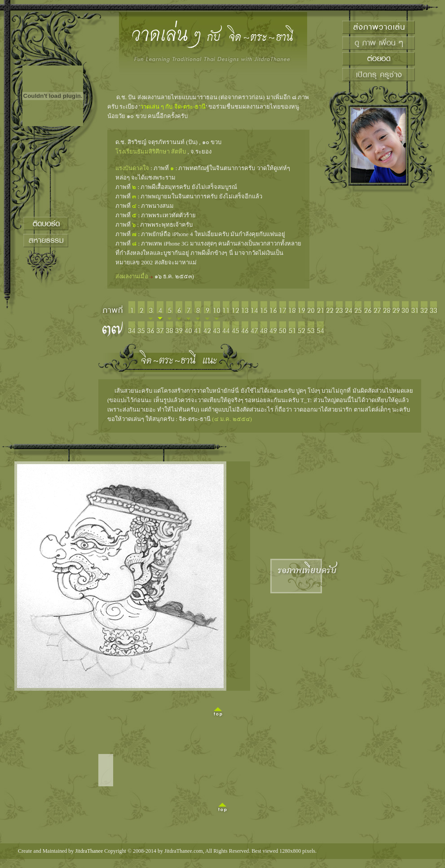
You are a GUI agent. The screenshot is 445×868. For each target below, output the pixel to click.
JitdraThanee (89, 851)
